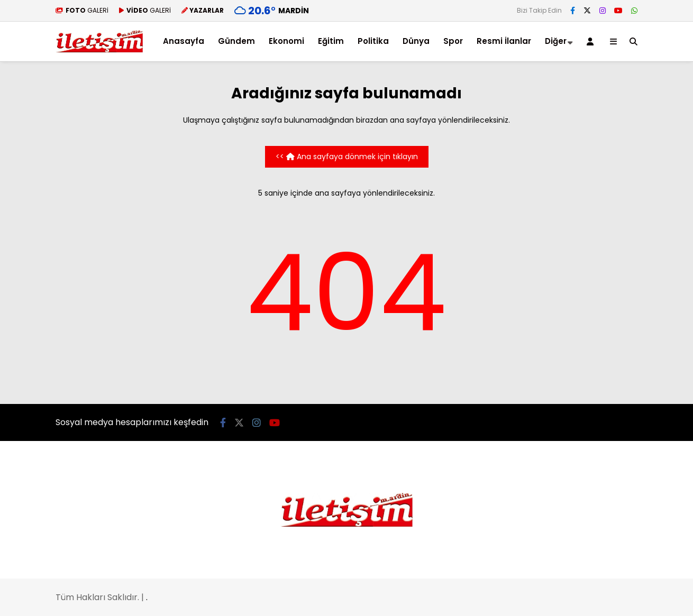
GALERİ (82, 10)
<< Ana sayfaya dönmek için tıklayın (347, 157)
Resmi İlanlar (504, 41)
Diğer (556, 41)
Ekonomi (286, 41)
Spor (453, 41)
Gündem (236, 41)
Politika (373, 41)
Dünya (416, 41)
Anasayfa (184, 41)
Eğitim (331, 41)
